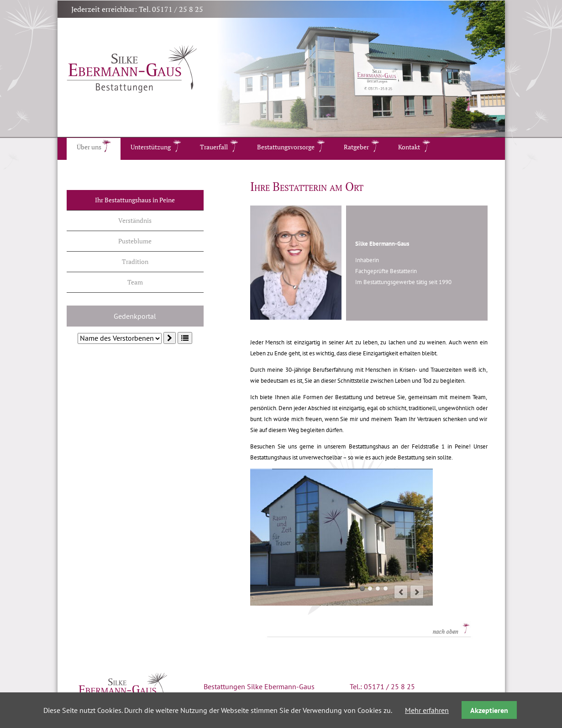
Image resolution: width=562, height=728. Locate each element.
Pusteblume (135, 241)
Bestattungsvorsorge (286, 147)
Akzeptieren (489, 710)
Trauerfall (214, 147)
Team (135, 282)
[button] (185, 338)
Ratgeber (356, 147)
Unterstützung (151, 147)
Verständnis (135, 220)
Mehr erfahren (427, 710)
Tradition (135, 261)
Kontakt (409, 147)
